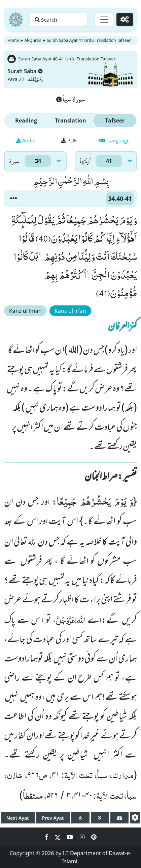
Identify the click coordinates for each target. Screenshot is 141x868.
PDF (69, 140)
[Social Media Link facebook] (47, 837)
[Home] (16, 20)
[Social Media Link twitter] (58, 837)
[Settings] (125, 20)
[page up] (80, 818)
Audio (26, 140)
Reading (26, 120)
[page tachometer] (119, 818)
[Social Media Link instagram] (83, 837)
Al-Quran (33, 40)
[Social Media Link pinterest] (94, 837)
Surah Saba (25, 71)
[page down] (100, 818)
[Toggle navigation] (104, 20)
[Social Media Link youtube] (71, 837)
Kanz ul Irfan (70, 311)
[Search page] (58, 20)
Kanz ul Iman (25, 311)
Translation (70, 120)
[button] (13, 198)
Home (13, 40)
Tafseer (115, 120)
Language (114, 140)
